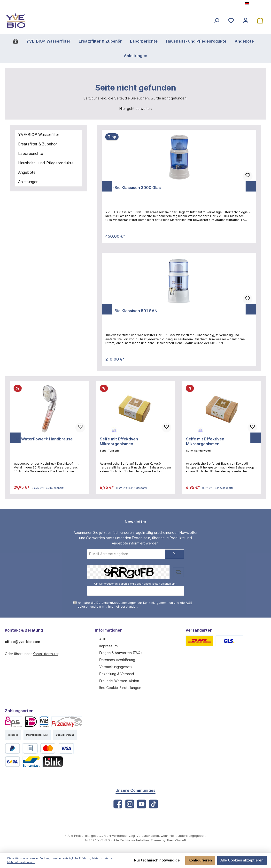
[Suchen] (217, 21)
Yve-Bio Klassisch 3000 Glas (132, 188)
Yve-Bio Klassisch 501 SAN (131, 311)
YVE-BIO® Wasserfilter (38, 134)
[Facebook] (118, 804)
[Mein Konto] (246, 21)
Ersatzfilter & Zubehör (37, 144)
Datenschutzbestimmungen (113, 603)
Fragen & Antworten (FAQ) (120, 653)
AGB (181, 603)
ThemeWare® (172, 841)
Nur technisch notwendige (161, 860)
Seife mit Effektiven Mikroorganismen (135, 439)
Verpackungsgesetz (115, 666)
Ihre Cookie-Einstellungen (119, 687)
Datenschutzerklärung (116, 660)
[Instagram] (130, 804)
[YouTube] (142, 804)
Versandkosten (146, 836)
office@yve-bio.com (21, 641)
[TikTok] (153, 804)
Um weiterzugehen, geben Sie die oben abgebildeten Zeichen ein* (135, 583)
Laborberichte (30, 153)
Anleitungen (28, 182)
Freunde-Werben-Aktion (118, 680)
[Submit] (174, 554)
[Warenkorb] (260, 21)
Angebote (27, 172)
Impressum (108, 646)
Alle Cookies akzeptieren (243, 860)
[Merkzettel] (231, 21)
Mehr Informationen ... (20, 862)
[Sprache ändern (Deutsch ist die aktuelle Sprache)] (256, 4)
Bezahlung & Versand (116, 673)
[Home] (22, 41)
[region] (179, 186)
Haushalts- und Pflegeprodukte (45, 163)
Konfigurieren (202, 860)
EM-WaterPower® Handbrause (42, 439)
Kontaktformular (43, 653)
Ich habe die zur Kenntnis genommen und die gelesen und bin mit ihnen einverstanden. (136, 604)
